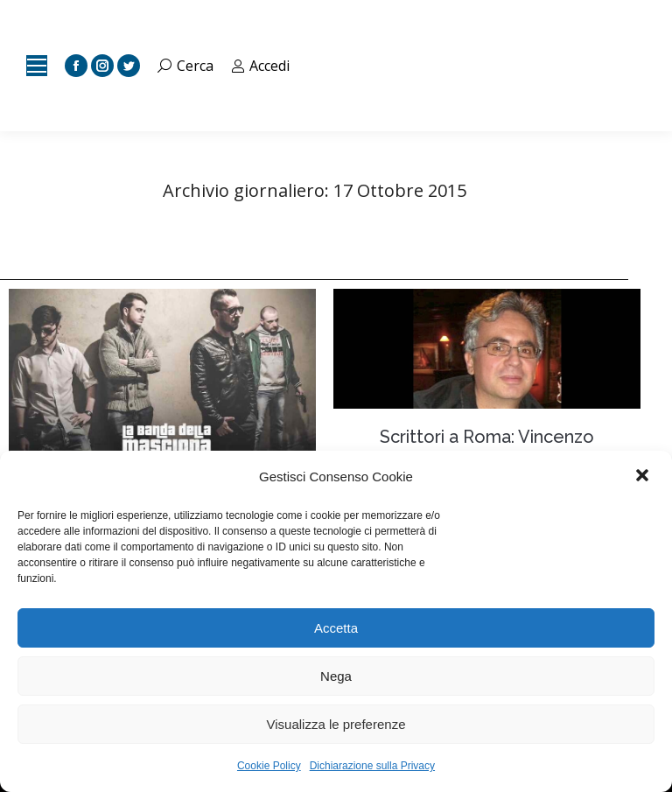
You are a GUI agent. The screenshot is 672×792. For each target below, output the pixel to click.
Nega (336, 676)
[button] (644, 477)
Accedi (261, 66)
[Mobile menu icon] (37, 66)
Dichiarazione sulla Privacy (372, 766)
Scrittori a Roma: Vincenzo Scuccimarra (487, 447)
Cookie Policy (269, 766)
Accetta (336, 628)
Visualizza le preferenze (336, 724)
